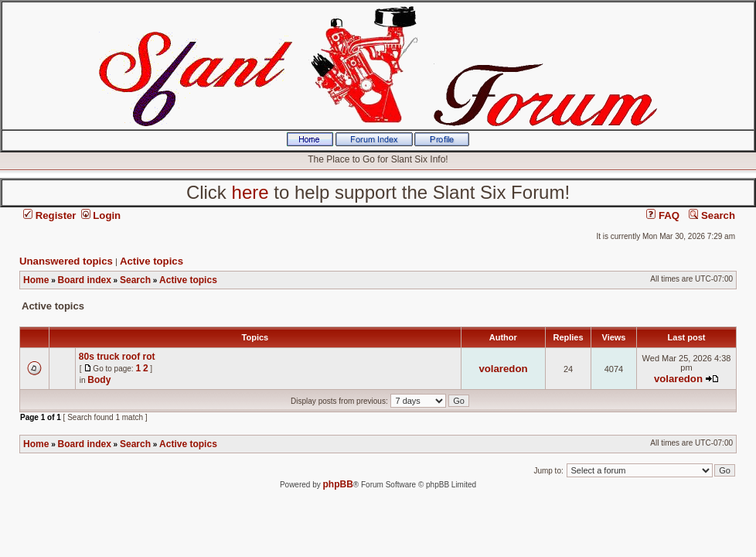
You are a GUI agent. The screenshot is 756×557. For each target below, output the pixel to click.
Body (99, 380)
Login (101, 215)
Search (712, 215)
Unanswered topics (66, 261)
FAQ (663, 215)
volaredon (503, 369)
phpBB (338, 484)
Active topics (152, 261)
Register (49, 215)
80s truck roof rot (117, 357)
